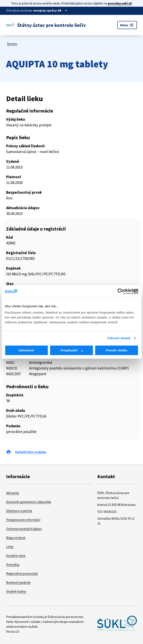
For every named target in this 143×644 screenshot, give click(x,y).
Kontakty (13, 564)
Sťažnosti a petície (19, 511)
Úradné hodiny (16, 591)
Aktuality (13, 493)
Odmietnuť (26, 350)
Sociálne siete (16, 555)
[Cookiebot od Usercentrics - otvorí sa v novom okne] (120, 291)
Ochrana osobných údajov (24, 529)
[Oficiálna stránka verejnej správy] (51, 10)
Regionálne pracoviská (22, 573)
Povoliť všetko (116, 350)
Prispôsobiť (72, 350)
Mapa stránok (16, 538)
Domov (12, 44)
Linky (10, 547)
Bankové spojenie (18, 582)
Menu (127, 25)
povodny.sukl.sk (120, 3)
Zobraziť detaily (119, 338)
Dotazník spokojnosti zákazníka (29, 502)
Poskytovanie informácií (23, 520)
